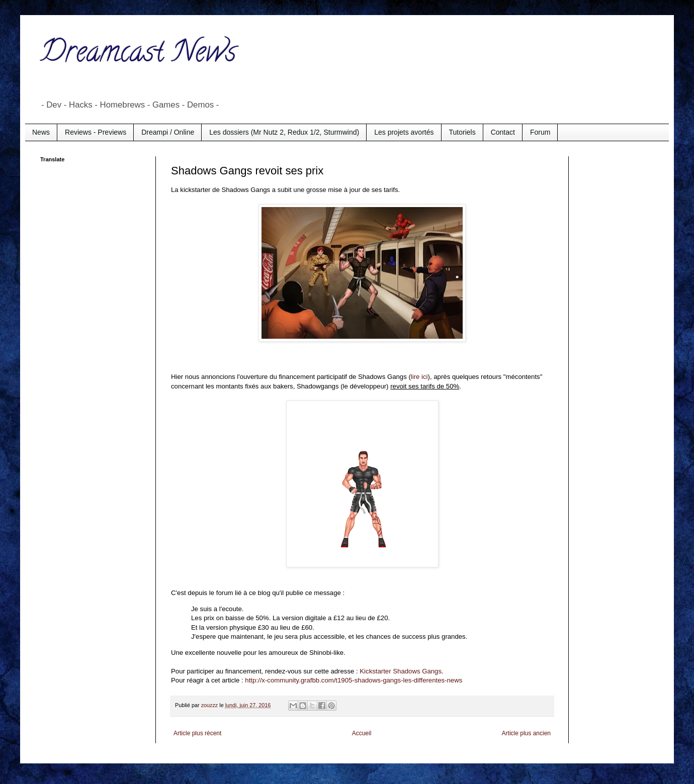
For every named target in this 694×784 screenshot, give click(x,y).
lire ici (419, 377)
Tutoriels (462, 132)
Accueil (362, 733)
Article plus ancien (526, 733)
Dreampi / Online (168, 132)
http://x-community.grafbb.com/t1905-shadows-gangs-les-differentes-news (354, 680)
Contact (503, 132)
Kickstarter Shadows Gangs (401, 671)
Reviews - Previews (96, 132)
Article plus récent (197, 733)
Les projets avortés (404, 132)
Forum (540, 132)
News (41, 132)
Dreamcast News (138, 55)
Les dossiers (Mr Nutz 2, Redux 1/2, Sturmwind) (284, 132)
